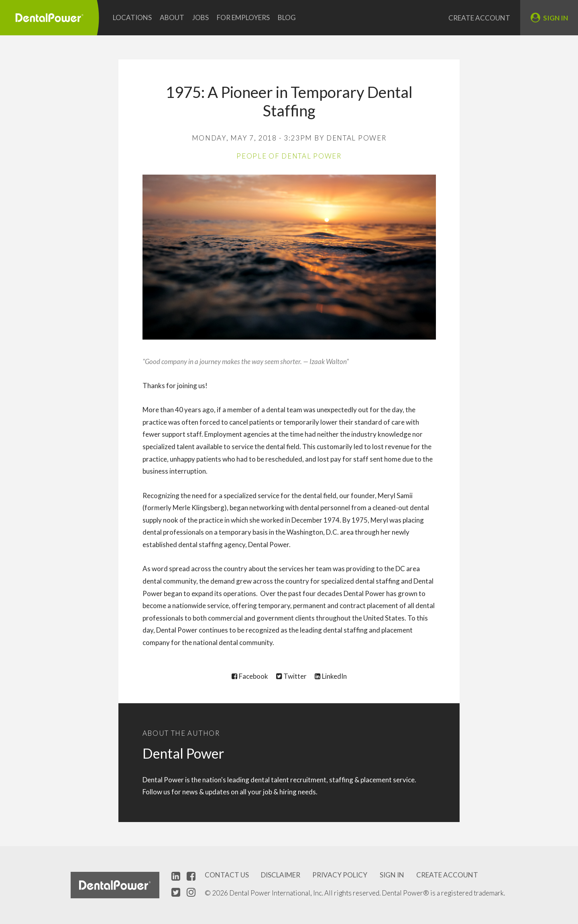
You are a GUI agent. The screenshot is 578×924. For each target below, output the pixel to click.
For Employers (243, 17)
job (268, 792)
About (172, 17)
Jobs (200, 17)
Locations (132, 17)
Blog (287, 17)
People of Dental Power (289, 156)
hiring (288, 792)
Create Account (479, 18)
